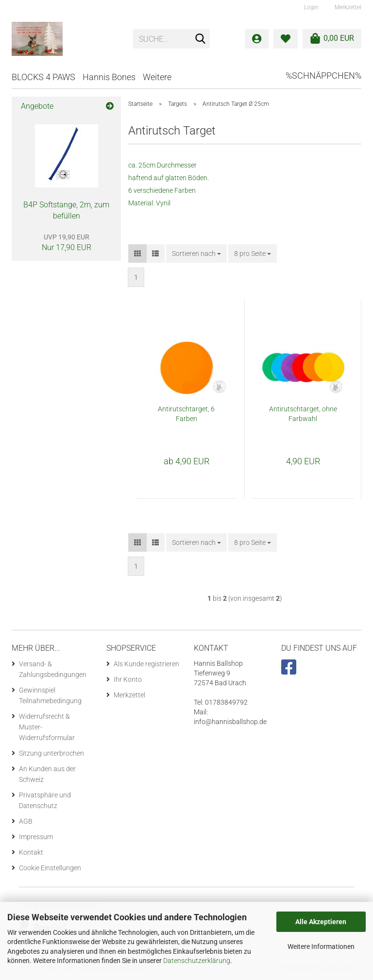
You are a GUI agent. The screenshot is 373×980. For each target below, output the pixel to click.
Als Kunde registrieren (146, 664)
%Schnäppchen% (323, 76)
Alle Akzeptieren (321, 922)
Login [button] (311, 7)
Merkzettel (347, 7)
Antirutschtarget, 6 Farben (186, 414)
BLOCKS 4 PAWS (43, 77)
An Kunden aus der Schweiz (47, 774)
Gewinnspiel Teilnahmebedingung (50, 695)
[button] (137, 253)
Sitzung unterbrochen (51, 753)
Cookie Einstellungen (50, 868)
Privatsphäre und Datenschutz (45, 800)
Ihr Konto (128, 679)
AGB (26, 821)
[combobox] (196, 253)
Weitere (157, 77)
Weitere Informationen (321, 946)
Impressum (36, 837)
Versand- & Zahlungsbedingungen (53, 669)
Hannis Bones (109, 77)
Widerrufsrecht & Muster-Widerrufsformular (47, 727)
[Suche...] (201, 39)
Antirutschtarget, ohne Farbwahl (303, 414)
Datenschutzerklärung (197, 961)
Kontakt (31, 852)
